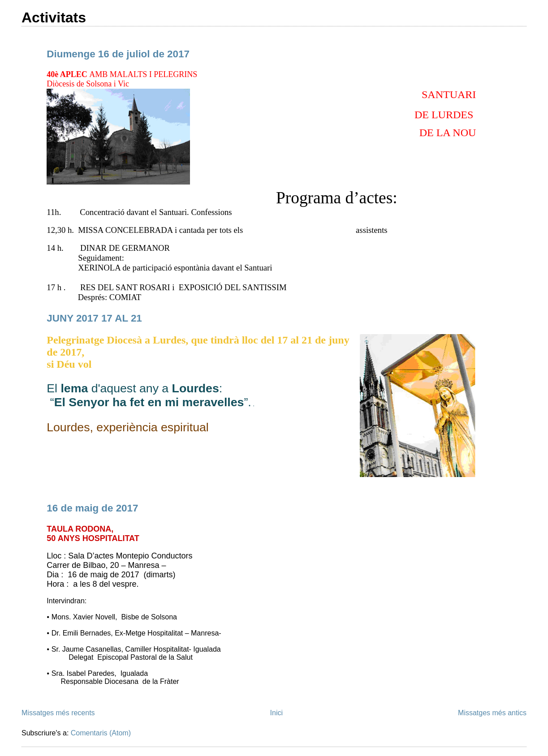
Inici (276, 713)
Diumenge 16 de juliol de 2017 (118, 54)
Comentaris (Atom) (101, 733)
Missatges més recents (58, 713)
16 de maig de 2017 (92, 508)
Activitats (54, 17)
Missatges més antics (492, 713)
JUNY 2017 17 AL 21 (94, 318)
